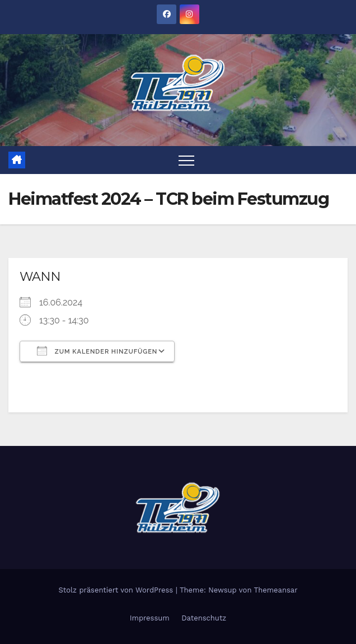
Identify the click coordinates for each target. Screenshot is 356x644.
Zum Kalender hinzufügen (97, 351)
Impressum (150, 618)
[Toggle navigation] (186, 160)
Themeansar (276, 590)
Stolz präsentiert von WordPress (117, 590)
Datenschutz (204, 618)
